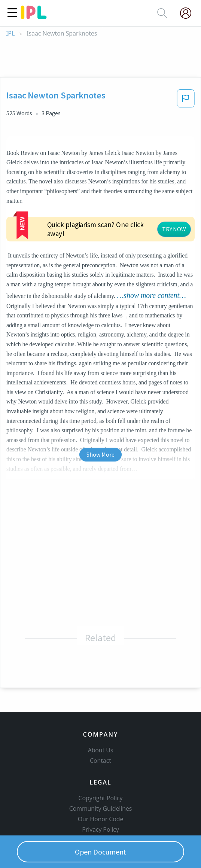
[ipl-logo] (34, 16)
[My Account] (189, 13)
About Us (101, 707)
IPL (10, 33)
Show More (100, 411)
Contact (100, 718)
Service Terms (100, 797)
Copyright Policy (101, 755)
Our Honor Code (101, 776)
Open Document (101, 852)
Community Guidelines (101, 766)
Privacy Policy (100, 787)
